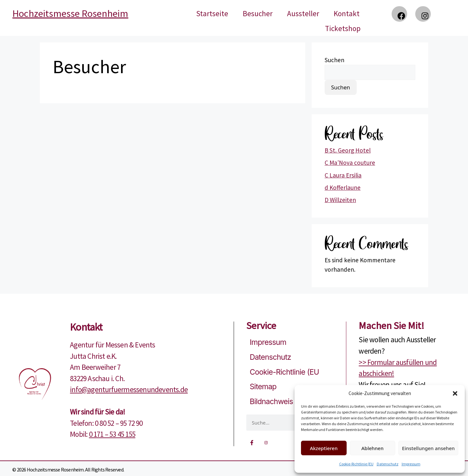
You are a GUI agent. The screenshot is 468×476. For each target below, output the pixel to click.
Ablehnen (373, 448)
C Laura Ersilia (343, 175)
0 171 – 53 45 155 (112, 434)
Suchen (334, 60)
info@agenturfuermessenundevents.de (129, 389)
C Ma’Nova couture (350, 163)
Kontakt (347, 13)
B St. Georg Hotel (348, 150)
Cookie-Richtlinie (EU (356, 464)
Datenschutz (388, 464)
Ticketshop (343, 28)
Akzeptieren (324, 448)
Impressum (411, 464)
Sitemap (263, 387)
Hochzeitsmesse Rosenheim (70, 13)
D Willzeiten (340, 200)
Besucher (258, 13)
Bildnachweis (271, 402)
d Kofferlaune (343, 187)
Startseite (212, 13)
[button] (455, 393)
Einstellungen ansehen (428, 448)
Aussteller (303, 13)
